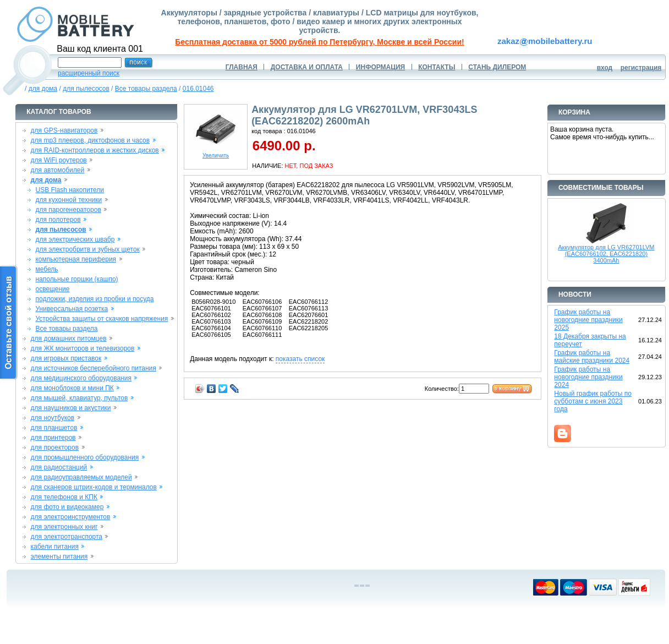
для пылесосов (86, 89)
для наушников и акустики (71, 408)
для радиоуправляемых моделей (81, 477)
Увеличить (216, 153)
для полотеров (58, 220)
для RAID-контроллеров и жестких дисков (95, 150)
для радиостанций (59, 467)
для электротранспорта (67, 537)
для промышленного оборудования (85, 457)
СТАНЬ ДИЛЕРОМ (497, 67)
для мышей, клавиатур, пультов (79, 398)
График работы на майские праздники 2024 (592, 357)
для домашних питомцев (69, 339)
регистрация (641, 68)
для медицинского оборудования (81, 378)
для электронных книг (64, 527)
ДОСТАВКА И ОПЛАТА (307, 67)
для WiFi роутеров (59, 160)
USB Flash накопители (70, 190)
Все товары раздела (146, 89)
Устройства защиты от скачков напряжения (102, 319)
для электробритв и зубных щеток (87, 249)
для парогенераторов (68, 210)
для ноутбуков (53, 418)
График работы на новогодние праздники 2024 (588, 377)
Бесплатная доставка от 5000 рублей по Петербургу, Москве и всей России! (319, 42)
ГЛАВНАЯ (242, 67)
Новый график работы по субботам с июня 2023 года (593, 401)
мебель (46, 269)
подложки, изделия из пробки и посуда (94, 299)
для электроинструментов (71, 517)
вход (605, 68)
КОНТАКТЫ (437, 67)
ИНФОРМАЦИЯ (380, 67)
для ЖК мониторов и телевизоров (83, 348)
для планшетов (54, 428)
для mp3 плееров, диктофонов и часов (91, 140)
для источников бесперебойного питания (94, 368)
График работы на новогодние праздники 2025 (588, 320)
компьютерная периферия (76, 259)
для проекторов (55, 447)
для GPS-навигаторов (64, 130)
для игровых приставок (66, 358)
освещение (52, 289)
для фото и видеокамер (67, 507)
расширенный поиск (89, 73)
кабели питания (55, 547)
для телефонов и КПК (64, 497)
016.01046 (198, 89)
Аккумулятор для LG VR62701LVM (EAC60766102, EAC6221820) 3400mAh (606, 254)
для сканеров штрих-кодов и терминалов (94, 487)
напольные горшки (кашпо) (76, 279)
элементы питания (59, 556)
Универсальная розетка (72, 309)
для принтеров (53, 438)
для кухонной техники (68, 200)
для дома (43, 89)
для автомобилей (58, 170)
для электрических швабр (75, 239)
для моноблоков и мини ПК (72, 388)
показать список (300, 359)
